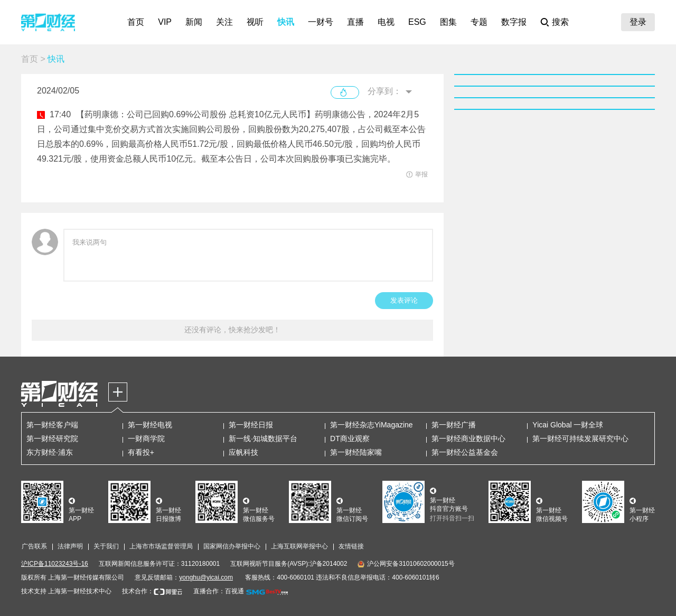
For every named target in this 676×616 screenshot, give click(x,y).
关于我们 (106, 546)
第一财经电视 (150, 425)
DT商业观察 (350, 438)
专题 (479, 22)
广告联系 (34, 546)
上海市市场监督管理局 (161, 546)
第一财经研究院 (52, 438)
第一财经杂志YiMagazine (372, 425)
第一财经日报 (251, 425)
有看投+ (141, 452)
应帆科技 (243, 452)
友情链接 (351, 546)
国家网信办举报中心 (232, 546)
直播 (355, 22)
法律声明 (70, 546)
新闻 (194, 22)
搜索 (560, 22)
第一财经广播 (454, 425)
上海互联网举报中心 (299, 546)
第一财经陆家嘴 (356, 452)
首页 (136, 22)
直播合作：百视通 (219, 591)
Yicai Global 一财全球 (568, 425)
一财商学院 (146, 438)
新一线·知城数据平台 (263, 438)
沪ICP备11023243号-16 (55, 564)
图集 (448, 22)
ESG (417, 22)
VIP (165, 22)
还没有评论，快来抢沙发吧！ (232, 330)
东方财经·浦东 (50, 452)
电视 (386, 22)
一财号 (321, 22)
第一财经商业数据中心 (468, 438)
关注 (224, 22)
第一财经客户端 (52, 425)
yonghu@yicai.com (206, 577)
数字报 (514, 22)
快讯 (286, 22)
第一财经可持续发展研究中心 (580, 438)
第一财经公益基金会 (465, 452)
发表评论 (404, 300)
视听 (255, 22)
